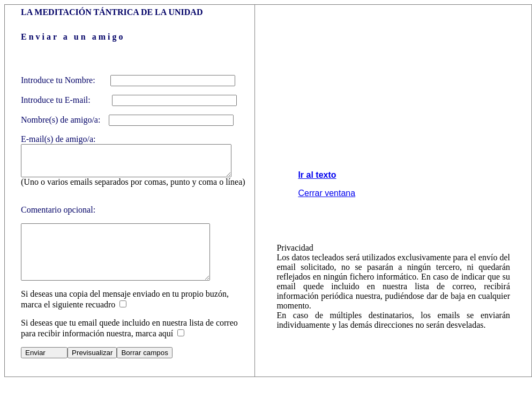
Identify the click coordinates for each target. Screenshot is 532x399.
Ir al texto (319, 184)
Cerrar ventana (329, 202)
